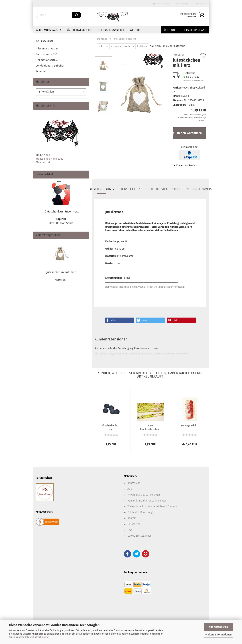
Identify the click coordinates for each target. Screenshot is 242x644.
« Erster (103, 46)
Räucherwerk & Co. (79, 30)
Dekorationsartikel (111, 30)
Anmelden (182, 354)
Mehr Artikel (43, 162)
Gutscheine (134, 524)
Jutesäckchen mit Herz (61, 272)
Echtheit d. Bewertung (140, 512)
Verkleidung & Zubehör (50, 66)
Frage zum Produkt (187, 165)
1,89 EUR (61, 280)
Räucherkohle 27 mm (111, 427)
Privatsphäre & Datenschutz (144, 495)
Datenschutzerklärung (36, 637)
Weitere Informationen (218, 635)
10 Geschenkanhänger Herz (61, 211)
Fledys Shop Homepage (50, 159)
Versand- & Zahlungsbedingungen (147, 501)
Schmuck (41, 71)
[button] (119, 320)
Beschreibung (101, 189)
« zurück (116, 46)
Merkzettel (200, 4)
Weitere (135, 30)
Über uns (170, 30)
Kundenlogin (181, 4)
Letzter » (142, 46)
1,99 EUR (61, 219)
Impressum (134, 483)
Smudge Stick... (189, 426)
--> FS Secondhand (194, 30)
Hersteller (130, 189)
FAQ (130, 530)
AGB (130, 489)
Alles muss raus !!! (49, 30)
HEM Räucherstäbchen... (150, 427)
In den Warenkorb (187, 133)
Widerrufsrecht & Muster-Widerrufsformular (153, 506)
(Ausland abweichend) (194, 81)
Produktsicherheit (163, 189)
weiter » (129, 46)
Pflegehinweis (199, 189)
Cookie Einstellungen (140, 536)
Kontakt (132, 518)
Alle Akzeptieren (218, 627)
